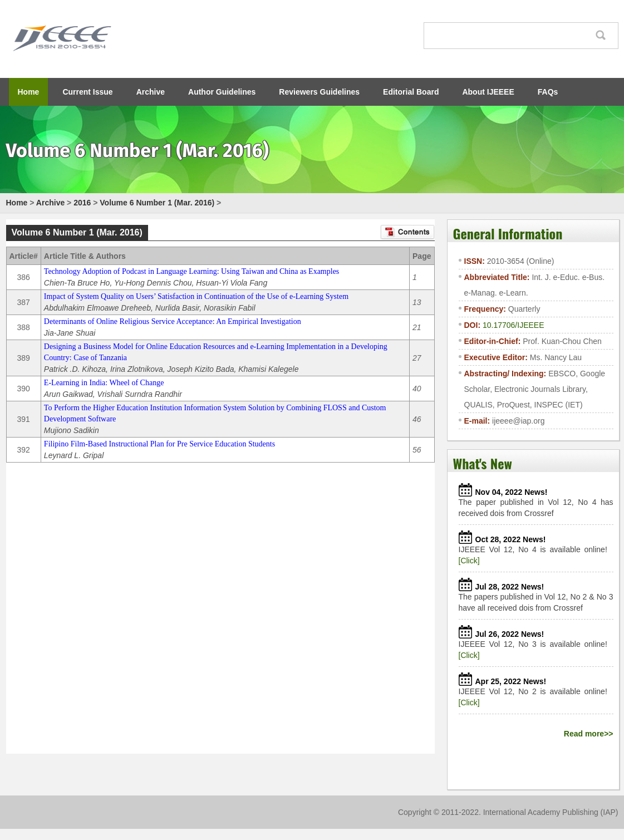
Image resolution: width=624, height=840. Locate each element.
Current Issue (87, 92)
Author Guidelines (222, 92)
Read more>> (589, 734)
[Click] (469, 561)
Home (29, 92)
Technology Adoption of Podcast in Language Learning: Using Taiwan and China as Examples (191, 271)
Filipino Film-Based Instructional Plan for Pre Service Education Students (159, 444)
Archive (151, 92)
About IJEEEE (488, 92)
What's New (483, 463)
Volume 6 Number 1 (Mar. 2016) (157, 203)
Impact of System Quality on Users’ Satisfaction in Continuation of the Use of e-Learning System (196, 296)
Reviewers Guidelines (319, 92)
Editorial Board (411, 92)
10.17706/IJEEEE (514, 325)
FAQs (548, 92)
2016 (82, 203)
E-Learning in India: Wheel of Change (104, 383)
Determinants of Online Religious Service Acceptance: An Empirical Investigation (173, 321)
